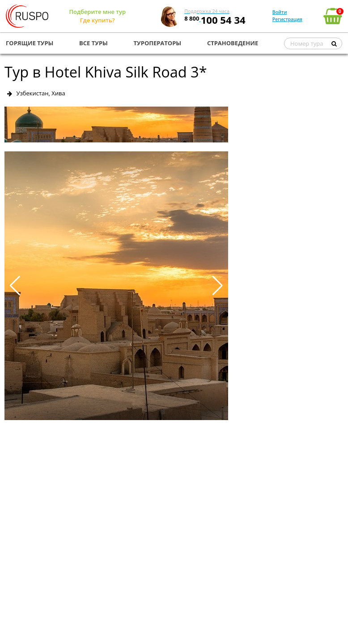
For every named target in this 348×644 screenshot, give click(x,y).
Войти (280, 12)
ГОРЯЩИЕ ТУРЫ (30, 43)
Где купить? (98, 20)
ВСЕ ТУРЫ (93, 43)
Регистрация (287, 19)
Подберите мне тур (97, 12)
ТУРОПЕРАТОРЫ (158, 43)
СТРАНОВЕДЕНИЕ (233, 43)
